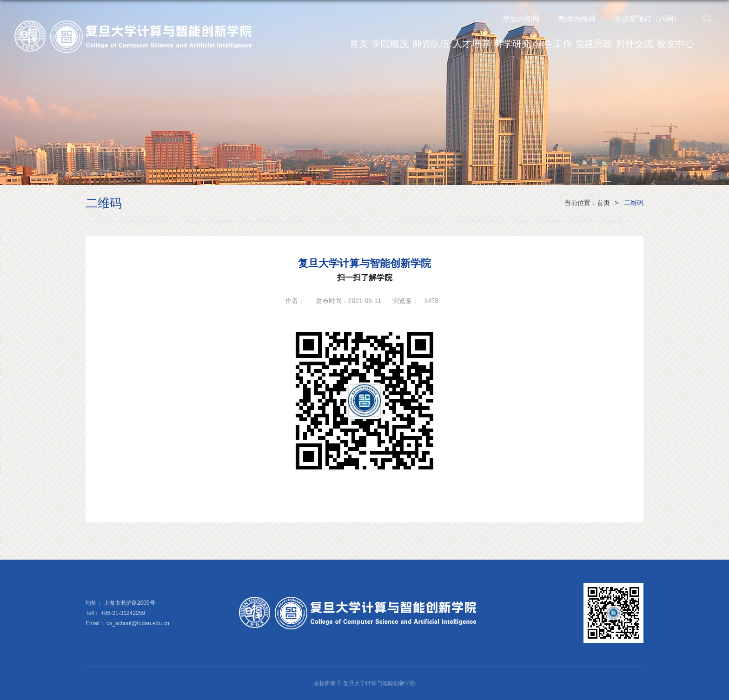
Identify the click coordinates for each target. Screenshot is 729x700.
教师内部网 (577, 19)
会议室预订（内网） (648, 19)
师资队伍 (431, 44)
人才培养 (471, 44)
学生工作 (553, 44)
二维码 (634, 203)
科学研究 (512, 44)
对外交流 (635, 44)
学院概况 (390, 44)
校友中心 (676, 44)
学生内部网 (521, 19)
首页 (359, 44)
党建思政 (594, 44)
